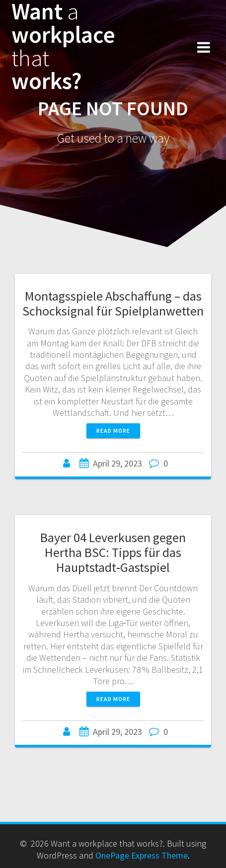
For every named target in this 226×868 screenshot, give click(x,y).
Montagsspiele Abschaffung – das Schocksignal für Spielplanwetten (113, 303)
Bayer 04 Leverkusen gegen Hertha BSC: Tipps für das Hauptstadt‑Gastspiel (113, 552)
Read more (113, 431)
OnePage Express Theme (142, 855)
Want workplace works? (63, 46)
